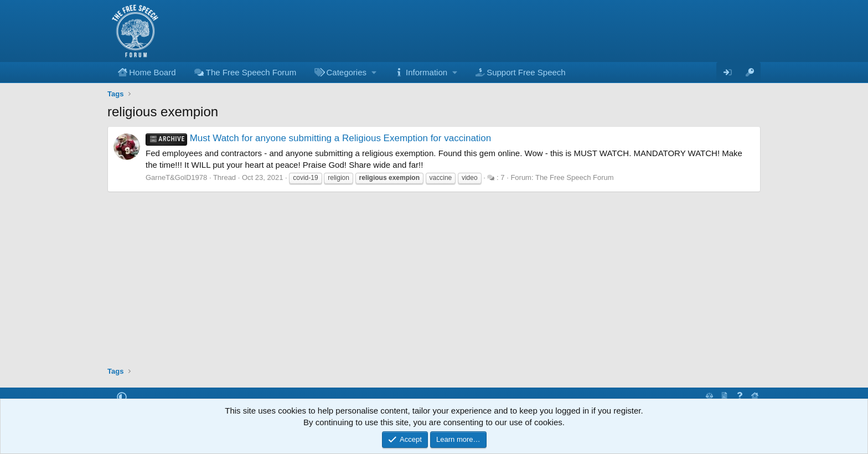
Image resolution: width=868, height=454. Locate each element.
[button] (344, 72)
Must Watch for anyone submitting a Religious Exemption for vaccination (318, 138)
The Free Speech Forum (251, 72)
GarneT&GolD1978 (176, 177)
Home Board (152, 72)
